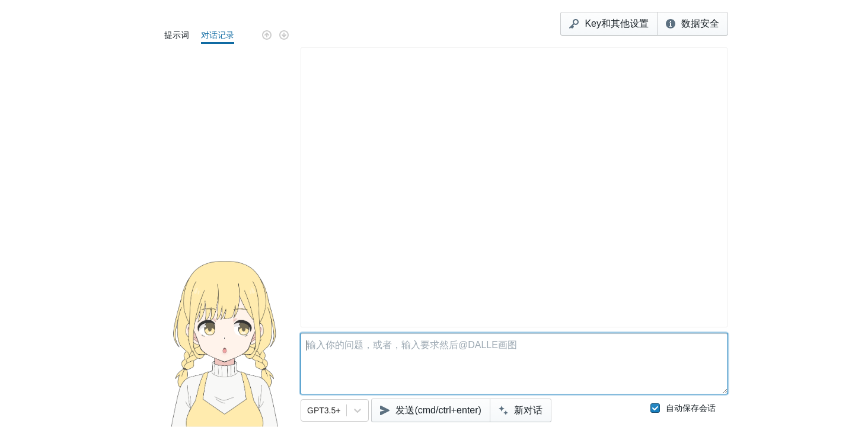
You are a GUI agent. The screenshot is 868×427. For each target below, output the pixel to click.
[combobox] (308, 410)
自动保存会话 (683, 408)
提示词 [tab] (177, 35)
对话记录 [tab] (218, 35)
